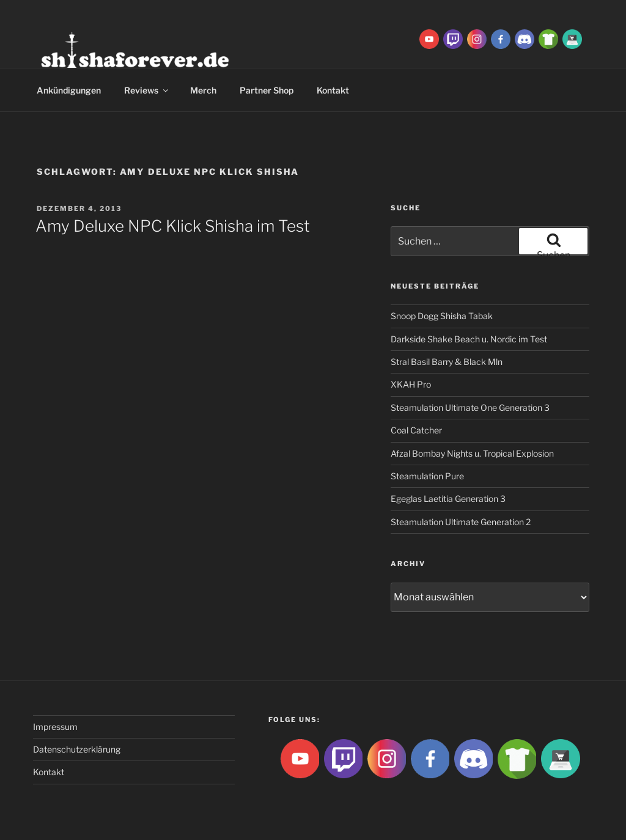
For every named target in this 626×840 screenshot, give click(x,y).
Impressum (55, 727)
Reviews (147, 90)
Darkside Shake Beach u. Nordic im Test (469, 339)
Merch (203, 90)
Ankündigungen (69, 90)
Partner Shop (267, 90)
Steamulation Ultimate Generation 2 (461, 522)
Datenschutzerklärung (77, 749)
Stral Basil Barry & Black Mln (447, 362)
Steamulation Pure (427, 476)
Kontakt (333, 90)
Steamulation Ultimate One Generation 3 (470, 407)
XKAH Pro (411, 384)
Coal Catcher (416, 430)
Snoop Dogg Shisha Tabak (442, 316)
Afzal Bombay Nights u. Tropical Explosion (472, 453)
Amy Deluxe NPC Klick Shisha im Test (173, 226)
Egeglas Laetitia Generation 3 (448, 499)
